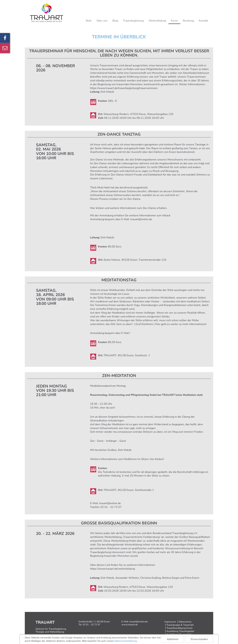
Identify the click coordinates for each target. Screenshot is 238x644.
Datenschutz (185, 622)
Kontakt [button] (203, 21)
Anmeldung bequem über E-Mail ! (110, 333)
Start (89, 21)
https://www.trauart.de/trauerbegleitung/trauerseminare (124, 88)
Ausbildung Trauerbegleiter (180, 631)
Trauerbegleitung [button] (133, 21)
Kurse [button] (174, 21)
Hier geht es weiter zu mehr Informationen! (181, 324)
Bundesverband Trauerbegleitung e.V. (175, 533)
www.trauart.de (130, 625)
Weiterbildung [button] (157, 21)
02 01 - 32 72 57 (111, 507)
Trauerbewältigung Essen (179, 628)
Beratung (188, 21)
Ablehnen (173, 639)
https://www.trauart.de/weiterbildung (112, 569)
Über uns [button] (102, 21)
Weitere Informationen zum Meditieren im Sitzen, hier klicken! (127, 459)
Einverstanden (199, 639)
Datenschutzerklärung (125, 641)
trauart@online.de (141, 219)
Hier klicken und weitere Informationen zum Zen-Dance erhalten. (129, 208)
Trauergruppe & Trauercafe (180, 625)
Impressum (170, 622)
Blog (115, 21)
